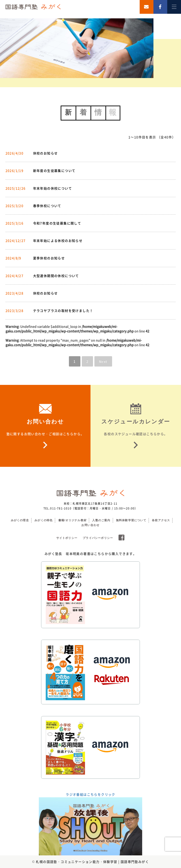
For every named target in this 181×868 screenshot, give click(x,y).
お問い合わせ (90, 525)
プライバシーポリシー (98, 538)
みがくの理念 (20, 520)
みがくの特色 (44, 520)
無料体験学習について (131, 520)
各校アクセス (161, 520)
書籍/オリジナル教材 (72, 520)
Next (103, 361)
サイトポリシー (67, 538)
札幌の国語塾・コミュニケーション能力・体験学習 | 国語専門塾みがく (92, 862)
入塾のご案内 (101, 520)
